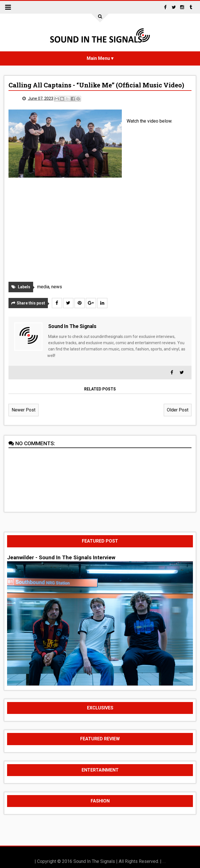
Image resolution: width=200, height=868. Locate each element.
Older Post (178, 410)
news (57, 287)
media (43, 287)
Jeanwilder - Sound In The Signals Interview (61, 558)
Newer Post (24, 410)
